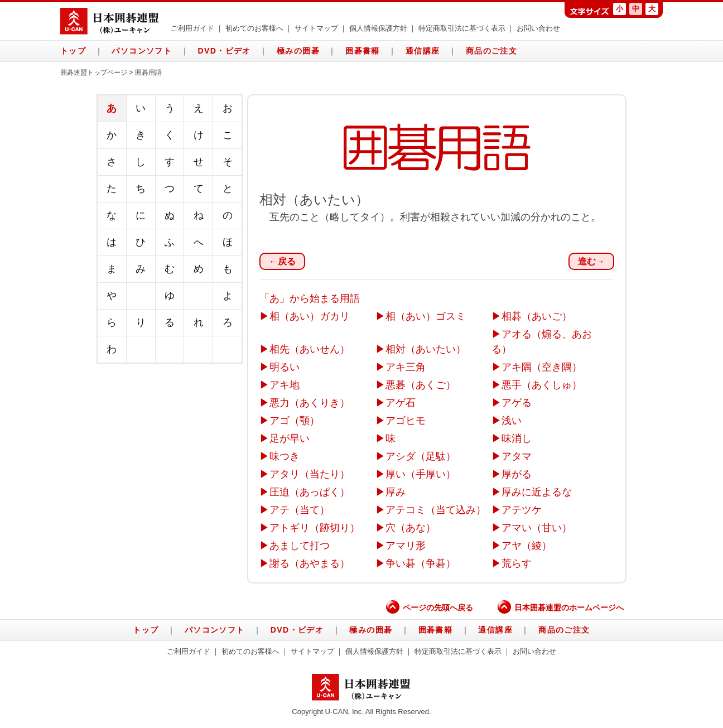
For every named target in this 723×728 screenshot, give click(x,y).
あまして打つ (300, 546)
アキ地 (285, 385)
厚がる (517, 474)
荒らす (517, 563)
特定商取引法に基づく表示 (462, 28)
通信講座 (423, 51)
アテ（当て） (300, 510)
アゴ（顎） (295, 421)
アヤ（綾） (527, 546)
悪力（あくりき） (310, 403)
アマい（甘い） (537, 528)
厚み (396, 492)
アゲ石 (401, 403)
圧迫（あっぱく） (310, 492)
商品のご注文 (491, 51)
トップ (73, 51)
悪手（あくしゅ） (542, 385)
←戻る (282, 261)
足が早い (290, 438)
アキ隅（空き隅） (542, 367)
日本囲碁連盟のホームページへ (561, 608)
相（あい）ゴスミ (426, 316)
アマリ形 (406, 546)
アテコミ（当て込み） (436, 510)
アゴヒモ (406, 421)
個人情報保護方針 (378, 28)
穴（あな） (411, 528)
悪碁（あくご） (421, 385)
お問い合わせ (538, 28)
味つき (285, 456)
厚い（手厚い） (421, 474)
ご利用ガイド (192, 28)
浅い (512, 421)
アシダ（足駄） (421, 456)
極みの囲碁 (298, 51)
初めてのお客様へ (254, 28)
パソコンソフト (142, 51)
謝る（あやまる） (310, 563)
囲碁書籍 (363, 51)
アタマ (517, 456)
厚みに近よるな (537, 492)
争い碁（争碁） (421, 563)
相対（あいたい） (426, 349)
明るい (285, 367)
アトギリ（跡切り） (315, 528)
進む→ (591, 261)
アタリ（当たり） (310, 474)
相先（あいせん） (310, 349)
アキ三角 (406, 367)
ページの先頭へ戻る (430, 608)
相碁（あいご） (537, 316)
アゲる (517, 403)
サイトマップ (316, 28)
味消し (517, 438)
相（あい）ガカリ (310, 316)
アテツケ (522, 510)
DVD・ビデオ (224, 51)
